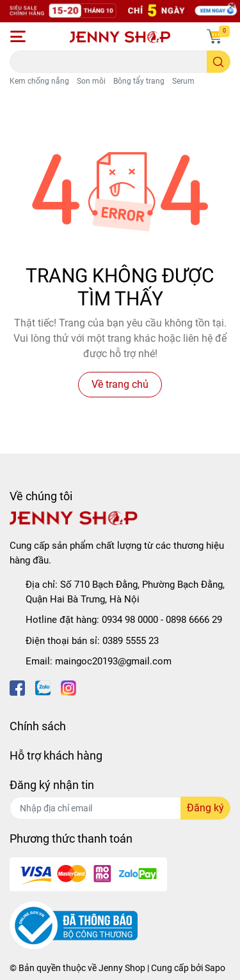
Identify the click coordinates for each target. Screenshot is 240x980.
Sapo (215, 968)
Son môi (91, 81)
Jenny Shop (122, 968)
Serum (183, 81)
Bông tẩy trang (139, 81)
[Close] (232, 7)
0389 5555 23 (131, 641)
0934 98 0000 (130, 620)
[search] (219, 62)
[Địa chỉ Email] (120, 808)
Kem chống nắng (39, 81)
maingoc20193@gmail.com (113, 661)
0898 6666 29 (194, 620)
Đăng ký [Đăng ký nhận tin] (205, 808)
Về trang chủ (120, 384)
